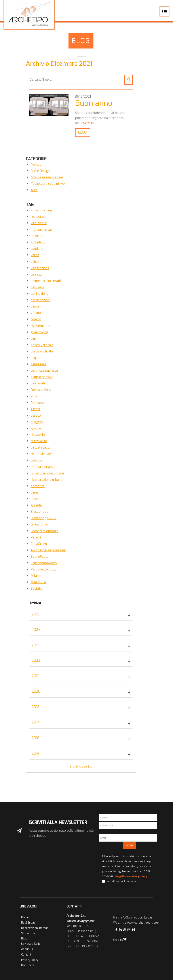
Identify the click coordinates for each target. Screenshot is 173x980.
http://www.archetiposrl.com (140, 923)
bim (33, 339)
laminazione (40, 294)
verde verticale (42, 351)
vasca (35, 306)
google (36, 505)
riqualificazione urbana (47, 473)
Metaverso (39, 441)
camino (36, 319)
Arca (34, 190)
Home (25, 917)
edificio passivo (42, 377)
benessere (38, 364)
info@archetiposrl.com (136, 918)
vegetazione (40, 268)
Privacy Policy (30, 960)
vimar (35, 492)
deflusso (37, 287)
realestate (38, 217)
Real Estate (28, 923)
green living (40, 332)
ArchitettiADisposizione (48, 550)
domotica (38, 486)
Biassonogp (40, 512)
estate (36, 409)
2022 (36, 660)
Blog (81, 41)
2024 (36, 630)
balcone (36, 262)
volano (36, 313)
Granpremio (39, 524)
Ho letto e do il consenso (122, 881)
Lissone (36, 460)
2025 (36, 614)
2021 (35, 676)
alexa (35, 499)
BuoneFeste (40, 557)
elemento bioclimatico (47, 281)
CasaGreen (39, 544)
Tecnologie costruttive (48, 184)
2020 (36, 691)
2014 (35, 753)
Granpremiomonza (45, 531)
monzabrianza (41, 229)
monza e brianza (43, 467)
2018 (36, 707)
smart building (41, 210)
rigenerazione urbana (47, 480)
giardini (36, 428)
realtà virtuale (41, 454)
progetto (38, 422)
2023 (36, 645)
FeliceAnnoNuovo (44, 563)
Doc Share (28, 965)
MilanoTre (38, 582)
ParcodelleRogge (44, 569)
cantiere (37, 249)
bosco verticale (42, 345)
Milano (36, 576)
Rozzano (37, 403)
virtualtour (39, 223)
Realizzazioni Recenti (35, 928)
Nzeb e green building (47, 177)
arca (34, 396)
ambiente (38, 236)
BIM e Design (40, 171)
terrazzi (37, 274)
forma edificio (41, 390)
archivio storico (81, 767)
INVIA (129, 845)
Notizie (36, 164)
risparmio (38, 435)
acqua (35, 358)
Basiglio (37, 589)
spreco (36, 415)
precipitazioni (40, 300)
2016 (35, 738)
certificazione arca (44, 371)
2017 (35, 722)
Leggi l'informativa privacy (131, 877)
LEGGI (82, 132)
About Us (27, 949)
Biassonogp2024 (44, 518)
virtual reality (41, 447)
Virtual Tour (29, 933)
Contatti (26, 955)
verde (35, 255)
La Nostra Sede (31, 944)
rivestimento (40, 326)
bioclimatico (40, 383)
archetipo (38, 242)
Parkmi (36, 537)
